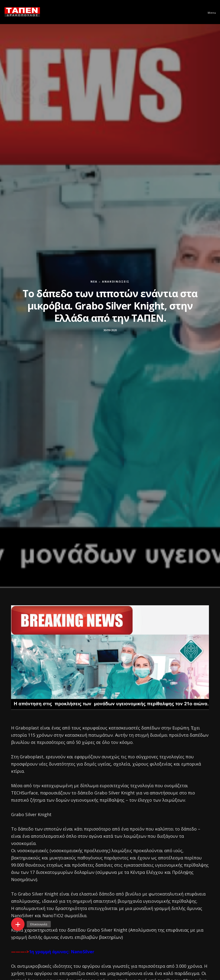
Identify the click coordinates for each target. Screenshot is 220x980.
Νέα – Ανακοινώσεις (110, 281)
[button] (18, 924)
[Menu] (210, 12)
